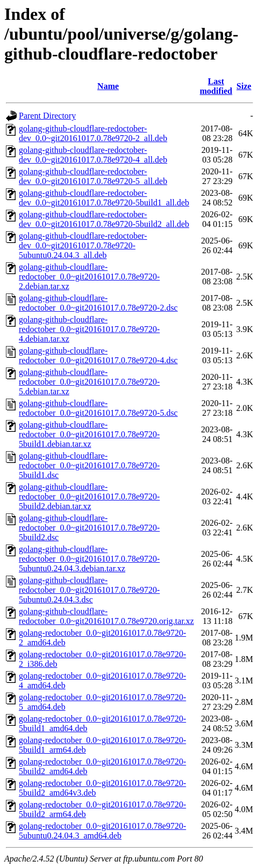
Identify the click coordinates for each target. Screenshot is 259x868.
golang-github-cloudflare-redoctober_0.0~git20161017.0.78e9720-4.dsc (98, 355)
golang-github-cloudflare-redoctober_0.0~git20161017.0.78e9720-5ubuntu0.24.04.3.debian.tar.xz (89, 559)
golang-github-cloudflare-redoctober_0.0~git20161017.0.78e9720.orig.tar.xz (106, 616)
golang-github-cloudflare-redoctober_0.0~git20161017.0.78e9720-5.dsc (98, 408)
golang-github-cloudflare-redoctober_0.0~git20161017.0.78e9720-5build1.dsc (89, 465)
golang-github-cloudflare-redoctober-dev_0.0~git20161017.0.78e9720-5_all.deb (93, 176)
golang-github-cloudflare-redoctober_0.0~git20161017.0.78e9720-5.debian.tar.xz (89, 382)
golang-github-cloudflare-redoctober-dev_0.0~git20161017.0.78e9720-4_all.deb (93, 155)
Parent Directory (47, 116)
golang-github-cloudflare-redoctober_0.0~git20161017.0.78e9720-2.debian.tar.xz (89, 277)
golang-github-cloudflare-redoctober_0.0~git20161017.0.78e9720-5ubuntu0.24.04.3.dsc (89, 590)
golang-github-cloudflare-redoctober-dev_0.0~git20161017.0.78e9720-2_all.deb (93, 133)
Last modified (216, 86)
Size (244, 86)
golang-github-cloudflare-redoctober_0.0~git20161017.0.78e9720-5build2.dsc (89, 528)
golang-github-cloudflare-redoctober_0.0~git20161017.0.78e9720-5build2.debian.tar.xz (89, 496)
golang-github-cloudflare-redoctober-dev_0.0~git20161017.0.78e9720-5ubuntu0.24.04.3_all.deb (83, 245)
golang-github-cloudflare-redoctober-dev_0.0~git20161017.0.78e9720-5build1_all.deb (104, 198)
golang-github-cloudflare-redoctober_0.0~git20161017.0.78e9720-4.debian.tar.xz (89, 329)
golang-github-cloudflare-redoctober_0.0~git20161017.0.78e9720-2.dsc (98, 303)
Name (108, 86)
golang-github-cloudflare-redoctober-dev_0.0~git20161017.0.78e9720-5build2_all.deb (104, 219)
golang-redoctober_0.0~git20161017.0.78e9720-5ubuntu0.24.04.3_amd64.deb (102, 831)
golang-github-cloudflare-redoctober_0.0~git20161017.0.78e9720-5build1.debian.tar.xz (89, 434)
